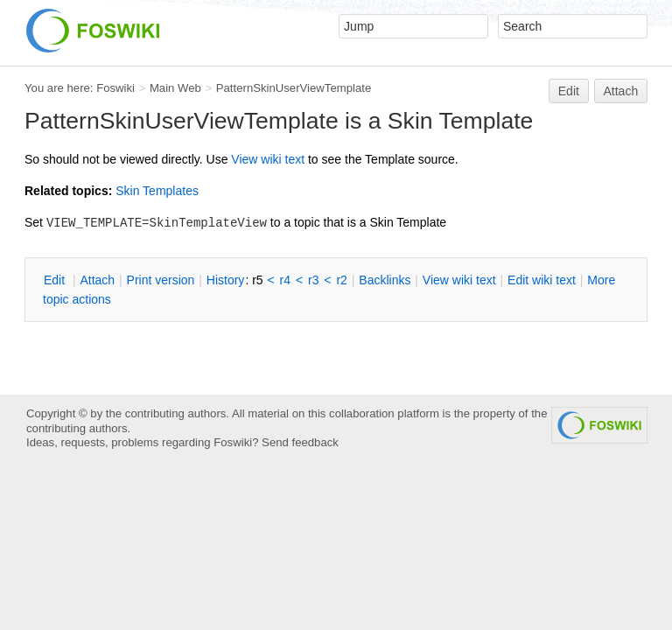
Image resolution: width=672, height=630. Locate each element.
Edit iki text (542, 280)
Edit (569, 91)
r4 (285, 280)
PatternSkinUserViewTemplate (294, 88)
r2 (341, 280)
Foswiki (115, 88)
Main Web (175, 88)
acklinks (385, 280)
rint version (161, 280)
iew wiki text (268, 159)
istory (226, 280)
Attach (621, 91)
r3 (313, 280)
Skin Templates (157, 191)
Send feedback (300, 442)
